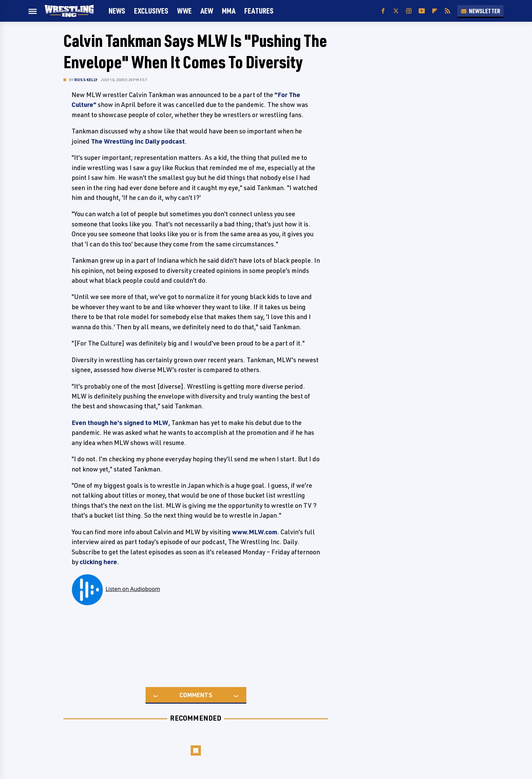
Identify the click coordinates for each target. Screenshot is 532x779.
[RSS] (448, 11)
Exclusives (151, 11)
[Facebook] (383, 11)
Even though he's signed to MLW (120, 423)
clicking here (98, 562)
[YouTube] (422, 11)
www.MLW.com (255, 532)
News (117, 11)
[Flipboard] (435, 11)
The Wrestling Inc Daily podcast (138, 141)
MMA (229, 11)
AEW (207, 11)
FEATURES (259, 11)
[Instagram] (409, 11)
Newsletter (480, 11)
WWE (184, 11)
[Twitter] (396, 11)
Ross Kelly (86, 80)
